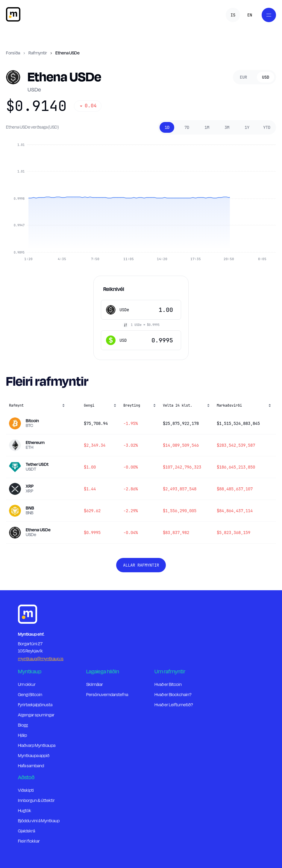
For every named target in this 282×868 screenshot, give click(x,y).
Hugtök (25, 811)
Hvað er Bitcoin (168, 685)
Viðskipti (26, 790)
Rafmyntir (38, 53)
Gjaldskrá (26, 831)
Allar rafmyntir (141, 565)
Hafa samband (31, 766)
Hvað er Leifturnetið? (174, 705)
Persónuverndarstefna (107, 695)
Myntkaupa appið (34, 756)
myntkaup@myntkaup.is (41, 659)
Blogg (23, 725)
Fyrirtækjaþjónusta (35, 705)
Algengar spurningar (36, 715)
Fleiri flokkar (29, 841)
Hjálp (22, 735)
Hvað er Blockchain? (173, 695)
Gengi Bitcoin (30, 695)
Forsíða (13, 53)
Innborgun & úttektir (36, 801)
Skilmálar (95, 685)
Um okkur (27, 685)
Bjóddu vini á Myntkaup (39, 821)
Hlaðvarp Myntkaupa (37, 746)
